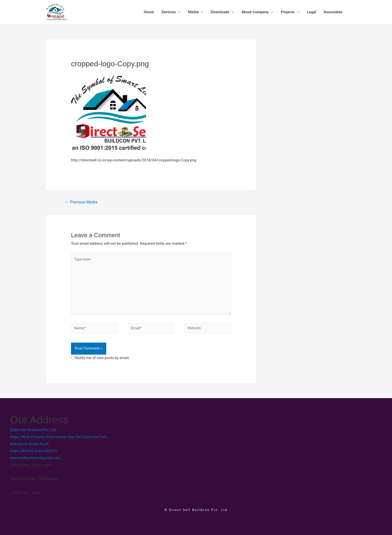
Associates (333, 12)
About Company (255, 12)
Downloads (220, 12)
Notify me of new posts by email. (102, 358)
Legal (312, 12)
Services (169, 12)
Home (149, 12)
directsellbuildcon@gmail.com (35, 458)
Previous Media (81, 202)
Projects (288, 12)
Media (193, 12)
